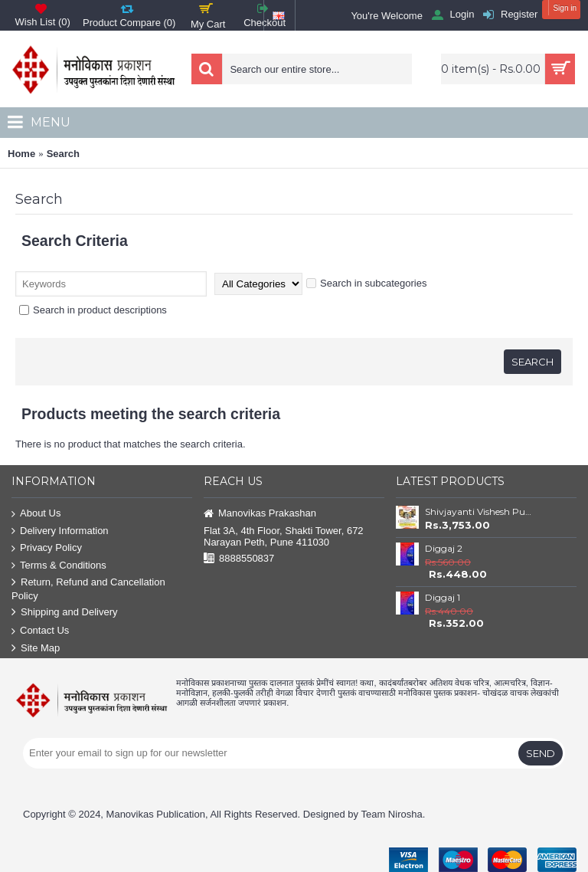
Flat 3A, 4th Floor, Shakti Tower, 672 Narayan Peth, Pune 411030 (284, 536)
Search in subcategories (366, 283)
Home (21, 154)
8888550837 (239, 559)
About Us (36, 514)
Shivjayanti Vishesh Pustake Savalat (479, 511)
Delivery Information (60, 531)
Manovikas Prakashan (260, 514)
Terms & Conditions (59, 566)
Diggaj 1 (443, 597)
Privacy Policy (47, 548)
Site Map (36, 649)
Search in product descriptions (93, 310)
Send (541, 753)
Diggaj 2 (444, 548)
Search (63, 154)
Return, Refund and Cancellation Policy (88, 589)
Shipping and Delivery (64, 613)
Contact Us (40, 631)
